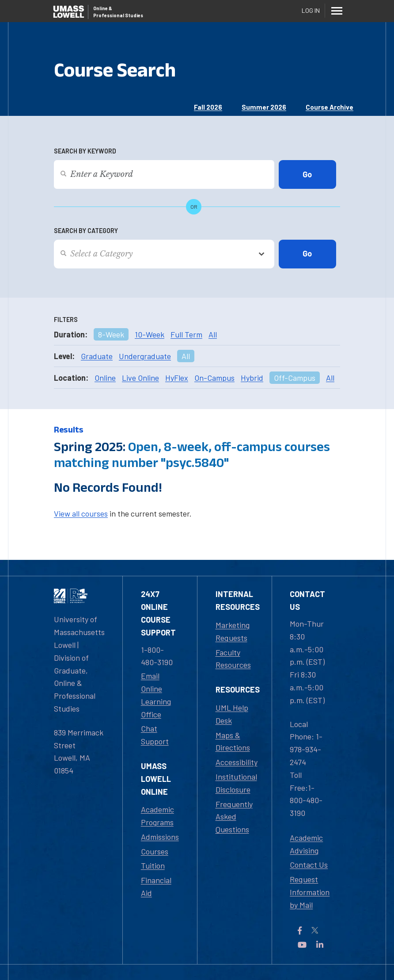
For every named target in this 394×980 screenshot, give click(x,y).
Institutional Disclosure (236, 783)
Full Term (186, 334)
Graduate (97, 356)
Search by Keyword (85, 151)
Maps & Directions (233, 741)
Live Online (140, 378)
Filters (66, 320)
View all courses (81, 513)
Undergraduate (145, 356)
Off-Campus (295, 378)
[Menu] (337, 11)
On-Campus (214, 378)
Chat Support (155, 735)
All (213, 334)
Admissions (160, 837)
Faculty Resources (233, 659)
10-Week (150, 334)
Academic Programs (157, 816)
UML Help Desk (232, 714)
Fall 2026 (208, 107)
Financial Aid (156, 886)
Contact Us (309, 865)
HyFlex (177, 378)
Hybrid (252, 378)
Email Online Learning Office (156, 695)
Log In (311, 10)
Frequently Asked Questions (234, 817)
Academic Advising (306, 844)
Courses (155, 851)
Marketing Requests (233, 631)
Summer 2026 (264, 107)
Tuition (153, 865)
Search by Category (86, 231)
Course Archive (330, 107)
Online (105, 378)
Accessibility (237, 762)
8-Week (111, 334)
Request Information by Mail (310, 892)
